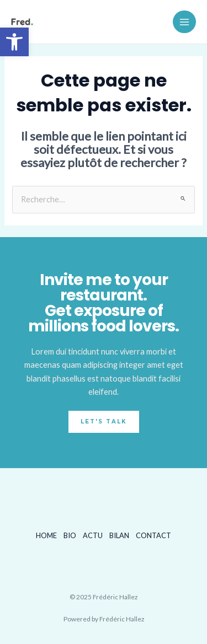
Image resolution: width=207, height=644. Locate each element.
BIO (70, 535)
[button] (14, 42)
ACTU (93, 535)
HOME (46, 535)
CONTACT (153, 535)
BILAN (119, 535)
